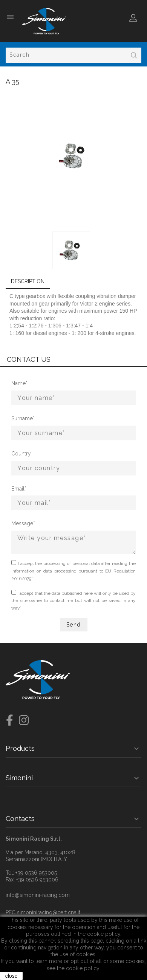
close (11, 976)
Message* (21, 523)
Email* (19, 489)
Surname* (21, 418)
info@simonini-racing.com (38, 895)
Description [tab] (28, 281)
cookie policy (83, 968)
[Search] (73, 55)
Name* (19, 383)
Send (74, 625)
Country (21, 454)
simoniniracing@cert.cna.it (49, 912)
